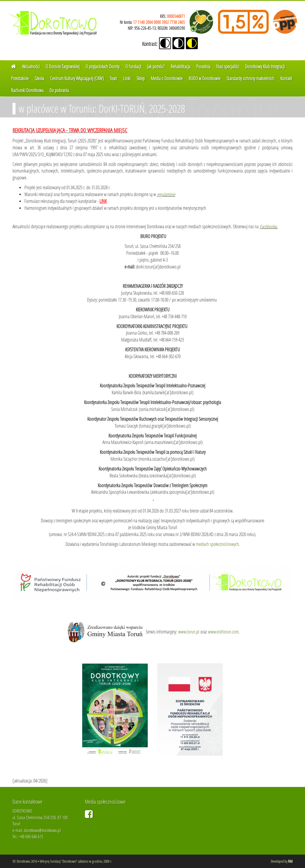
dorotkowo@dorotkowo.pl (42, 830)
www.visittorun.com (223, 632)
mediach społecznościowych (217, 544)
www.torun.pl (189, 632)
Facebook (267, 226)
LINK (103, 201)
